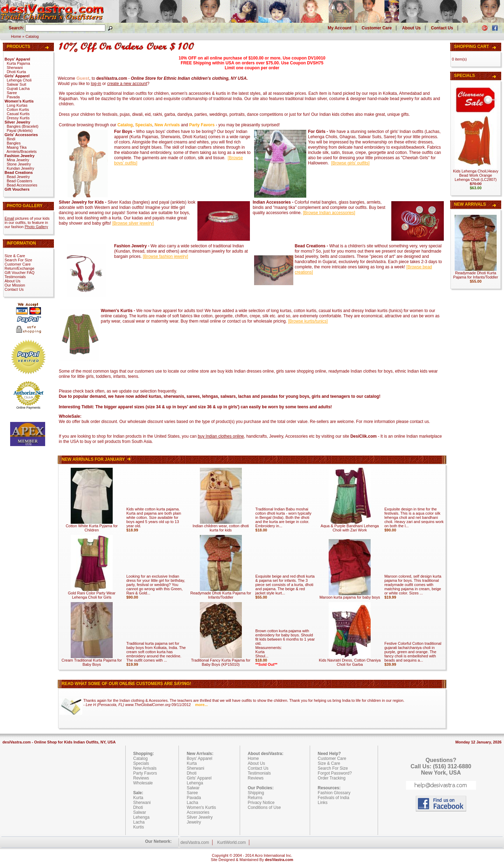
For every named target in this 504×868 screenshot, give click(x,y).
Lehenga (142, 817)
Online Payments (29, 408)
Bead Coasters (19, 181)
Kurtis (139, 827)
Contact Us (442, 28)
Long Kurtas (17, 105)
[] (350, 163)
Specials (464, 76)
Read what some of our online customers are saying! (126, 684)
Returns (255, 798)
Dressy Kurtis (18, 118)
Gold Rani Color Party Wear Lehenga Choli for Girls (92, 593)
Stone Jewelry (19, 164)
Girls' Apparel (199, 778)
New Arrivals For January (97, 459)
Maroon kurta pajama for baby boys (350, 595)
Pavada (13, 97)
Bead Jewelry (18, 177)
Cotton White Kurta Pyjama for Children (92, 526)
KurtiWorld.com (231, 842)
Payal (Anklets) (20, 130)
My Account (339, 28)
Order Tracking (332, 778)
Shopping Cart (471, 47)
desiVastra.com (195, 842)
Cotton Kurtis (18, 110)
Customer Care (377, 28)
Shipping (256, 793)
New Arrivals (470, 204)
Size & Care (15, 256)
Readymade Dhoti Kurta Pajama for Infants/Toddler (221, 593)
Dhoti (138, 807)
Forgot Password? (335, 773)
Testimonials (15, 277)
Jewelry (194, 822)
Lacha (139, 822)
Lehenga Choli (19, 80)
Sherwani (15, 68)
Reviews (141, 778)
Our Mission (15, 285)
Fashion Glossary (334, 793)
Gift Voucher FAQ (20, 273)
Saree (12, 93)
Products (18, 47)
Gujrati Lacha (18, 89)
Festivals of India (334, 798)
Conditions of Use (264, 807)
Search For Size (18, 260)
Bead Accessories (22, 185)
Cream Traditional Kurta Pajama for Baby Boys (92, 661)
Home (16, 36)
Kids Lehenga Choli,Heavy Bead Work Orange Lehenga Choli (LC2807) (476, 175)
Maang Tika (17, 147)
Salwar (140, 812)
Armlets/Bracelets (22, 151)
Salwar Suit (16, 84)
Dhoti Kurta (16, 72)
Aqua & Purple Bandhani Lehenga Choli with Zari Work (350, 526)
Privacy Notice (261, 803)
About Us (411, 28)
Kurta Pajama (18, 63)
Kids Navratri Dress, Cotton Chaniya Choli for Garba (350, 661)
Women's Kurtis (201, 807)
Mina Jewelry (18, 160)
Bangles (14, 143)
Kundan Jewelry (20, 168)
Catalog (32, 36)
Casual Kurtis (18, 114)
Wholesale (143, 783)
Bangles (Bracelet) (23, 126)
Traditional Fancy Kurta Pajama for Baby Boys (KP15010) (221, 661)
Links (323, 803)
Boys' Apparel (199, 758)
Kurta (138, 798)
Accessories (198, 812)
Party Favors (145, 773)
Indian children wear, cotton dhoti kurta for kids (221, 526)
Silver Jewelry (199, 817)
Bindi (11, 139)
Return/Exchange (19, 268)
